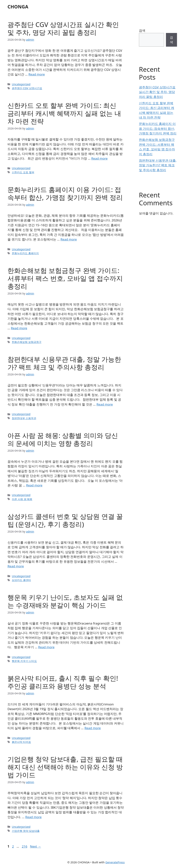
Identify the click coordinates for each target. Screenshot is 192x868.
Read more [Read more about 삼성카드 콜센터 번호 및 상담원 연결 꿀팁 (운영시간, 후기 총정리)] (16, 566)
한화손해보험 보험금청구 (27, 342)
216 (25, 846)
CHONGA (18, 7)
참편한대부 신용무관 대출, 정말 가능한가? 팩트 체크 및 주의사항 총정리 (64, 363)
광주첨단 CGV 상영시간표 (27, 88)
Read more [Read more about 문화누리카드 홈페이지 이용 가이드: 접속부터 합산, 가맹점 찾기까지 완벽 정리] (69, 239)
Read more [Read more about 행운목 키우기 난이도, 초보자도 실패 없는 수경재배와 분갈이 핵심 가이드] (46, 647)
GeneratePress (115, 862)
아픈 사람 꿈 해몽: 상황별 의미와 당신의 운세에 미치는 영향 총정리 (63, 439)
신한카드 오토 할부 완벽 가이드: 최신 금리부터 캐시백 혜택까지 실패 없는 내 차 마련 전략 (64, 113)
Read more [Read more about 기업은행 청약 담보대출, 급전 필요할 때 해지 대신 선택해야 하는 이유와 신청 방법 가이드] (33, 817)
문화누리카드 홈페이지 (25, 253)
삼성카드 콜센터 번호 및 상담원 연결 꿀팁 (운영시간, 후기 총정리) (65, 520)
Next (36, 846)
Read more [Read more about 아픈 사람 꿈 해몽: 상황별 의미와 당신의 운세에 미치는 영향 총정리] (34, 485)
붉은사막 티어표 (21, 742)
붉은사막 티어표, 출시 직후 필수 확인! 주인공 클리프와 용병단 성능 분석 (63, 682)
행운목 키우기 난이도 (24, 661)
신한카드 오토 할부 (23, 172)
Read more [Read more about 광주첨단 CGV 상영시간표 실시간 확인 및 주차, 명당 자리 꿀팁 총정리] (37, 74)
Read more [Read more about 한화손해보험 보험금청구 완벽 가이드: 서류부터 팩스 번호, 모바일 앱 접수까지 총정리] (19, 328)
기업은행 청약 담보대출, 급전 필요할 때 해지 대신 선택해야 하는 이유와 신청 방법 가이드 (65, 767)
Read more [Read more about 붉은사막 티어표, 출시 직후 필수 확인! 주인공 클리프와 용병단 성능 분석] (93, 728)
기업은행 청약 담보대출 (26, 831)
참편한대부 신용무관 (24, 418)
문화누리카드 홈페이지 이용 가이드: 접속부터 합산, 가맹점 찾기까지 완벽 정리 (65, 193)
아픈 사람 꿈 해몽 (22, 499)
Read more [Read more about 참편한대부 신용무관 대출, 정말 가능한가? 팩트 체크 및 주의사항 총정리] (105, 404)
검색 (142, 30)
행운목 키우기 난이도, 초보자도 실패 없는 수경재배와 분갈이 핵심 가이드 (65, 601)
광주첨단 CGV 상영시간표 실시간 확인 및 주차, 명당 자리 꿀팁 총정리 (63, 28)
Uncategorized (21, 84)
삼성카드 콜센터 (21, 580)
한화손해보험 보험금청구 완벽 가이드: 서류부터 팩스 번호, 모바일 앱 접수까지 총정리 (65, 278)
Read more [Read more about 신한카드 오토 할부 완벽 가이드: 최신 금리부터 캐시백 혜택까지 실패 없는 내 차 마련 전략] (99, 158)
